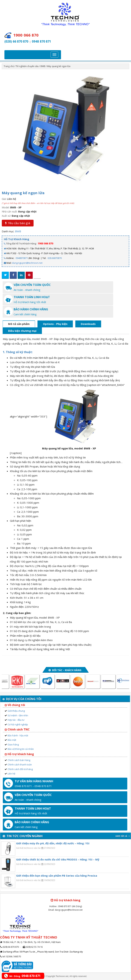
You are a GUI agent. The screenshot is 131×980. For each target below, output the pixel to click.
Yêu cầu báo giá (18, 223)
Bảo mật (12, 740)
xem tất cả (123, 836)
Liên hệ (11, 774)
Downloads (88, 324)
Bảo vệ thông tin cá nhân (21, 749)
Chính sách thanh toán (20, 765)
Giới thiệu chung (16, 711)
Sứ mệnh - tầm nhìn (18, 715)
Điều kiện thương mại (22, 331)
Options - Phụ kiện (55, 324)
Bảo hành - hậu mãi (18, 735)
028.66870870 (55, 258)
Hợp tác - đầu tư (16, 720)
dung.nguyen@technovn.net (27, 263)
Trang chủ (9, 66)
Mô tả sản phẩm (19, 324)
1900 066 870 (45, 243)
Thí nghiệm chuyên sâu (27, 66)
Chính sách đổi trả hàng (20, 769)
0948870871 (22, 258)
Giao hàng (13, 744)
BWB (43, 66)
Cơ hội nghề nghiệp (18, 724)
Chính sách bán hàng (19, 760)
